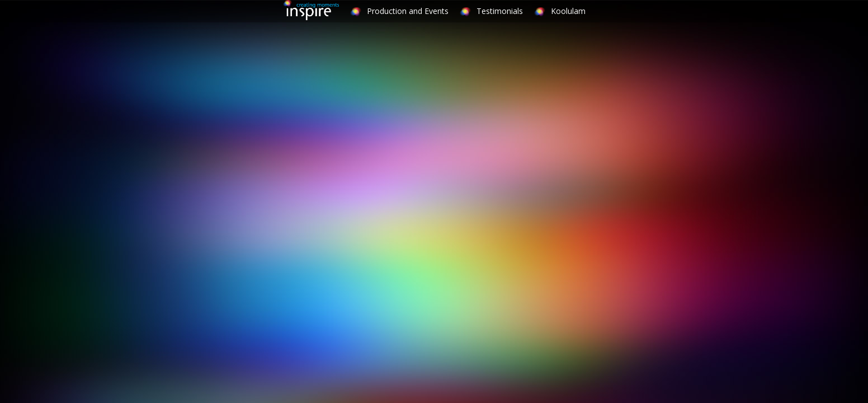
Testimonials (500, 11)
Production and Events (408, 11)
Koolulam (568, 11)
